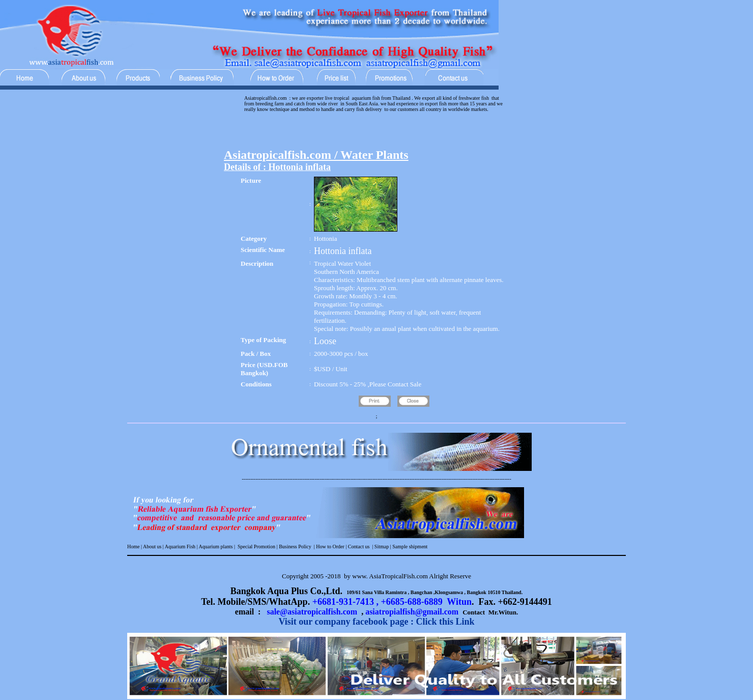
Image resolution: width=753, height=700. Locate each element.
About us (152, 547)
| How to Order (328, 547)
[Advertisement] (376, 133)
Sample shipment (410, 547)
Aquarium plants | (217, 547)
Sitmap (382, 547)
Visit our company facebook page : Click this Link (376, 622)
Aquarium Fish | (181, 547)
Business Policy (295, 547)
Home (133, 547)
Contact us (359, 547)
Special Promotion (256, 547)
